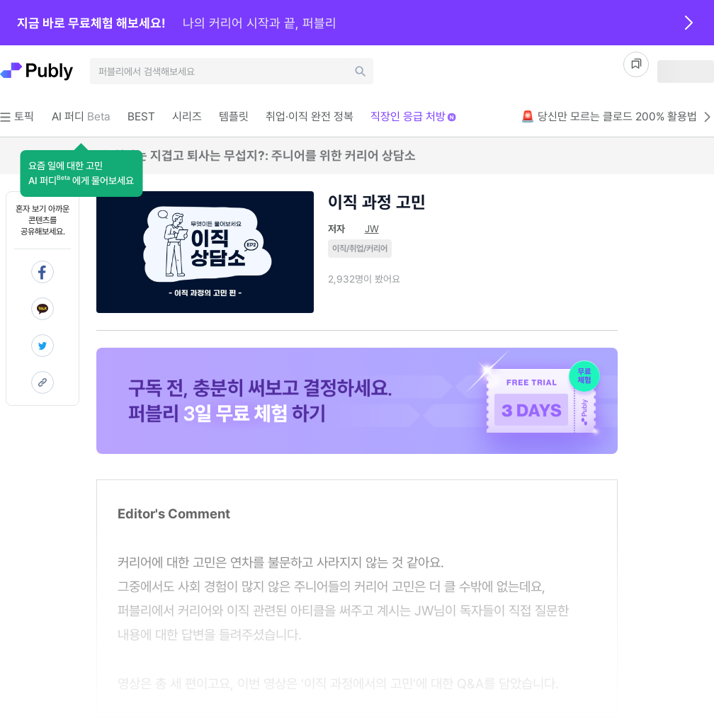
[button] (81, 174)
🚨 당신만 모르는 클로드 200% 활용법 (617, 117)
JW (372, 229)
